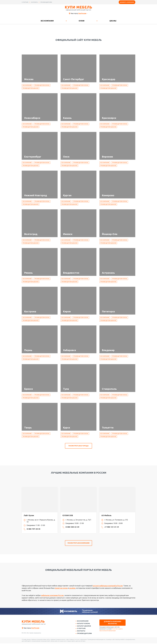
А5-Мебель (106, 515)
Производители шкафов (31, 88)
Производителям (85, 634)
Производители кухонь (42, 85)
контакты (34, 2)
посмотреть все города (78, 446)
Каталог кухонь (84, 624)
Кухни (82, 21)
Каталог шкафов (84, 626)
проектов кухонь (61, 588)
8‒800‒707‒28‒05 (33, 529)
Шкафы (113, 21)
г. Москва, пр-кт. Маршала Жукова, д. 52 (41, 521)
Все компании (47, 21)
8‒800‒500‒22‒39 (72, 527)
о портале (25, 2)
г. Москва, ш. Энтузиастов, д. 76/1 (78, 520)
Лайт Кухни (29, 515)
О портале (82, 629)
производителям (46, 2)
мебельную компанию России (52, 595)
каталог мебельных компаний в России (108, 586)
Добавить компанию (127, 2)
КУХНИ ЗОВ (68, 515)
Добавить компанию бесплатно (112, 623)
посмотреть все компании (78, 543)
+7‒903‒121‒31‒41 (112, 527)
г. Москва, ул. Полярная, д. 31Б (116, 520)
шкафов (72, 588)
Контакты (82, 631)
